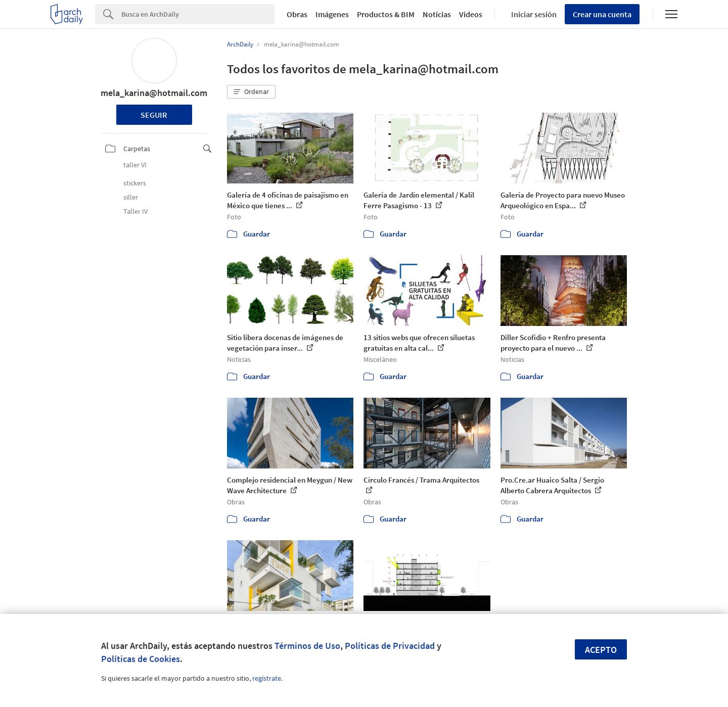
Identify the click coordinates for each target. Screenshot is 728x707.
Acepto (601, 650)
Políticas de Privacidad (390, 646)
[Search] (198, 14)
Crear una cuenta (602, 14)
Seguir (154, 115)
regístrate (267, 678)
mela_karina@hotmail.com (154, 93)
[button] (251, 92)
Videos (471, 14)
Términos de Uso (307, 646)
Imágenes (332, 14)
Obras (297, 14)
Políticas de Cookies (141, 659)
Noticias (437, 14)
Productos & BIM (386, 14)
